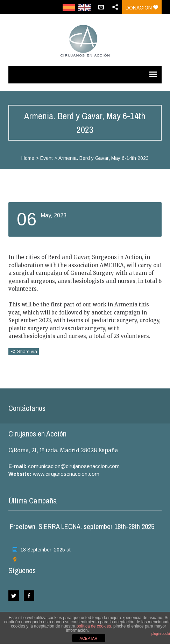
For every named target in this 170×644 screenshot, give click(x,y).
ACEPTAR (88, 638)
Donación (142, 8)
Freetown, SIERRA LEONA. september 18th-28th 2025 (82, 526)
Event (47, 158)
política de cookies (94, 626)
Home (28, 158)
